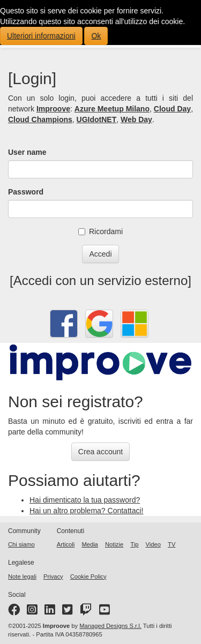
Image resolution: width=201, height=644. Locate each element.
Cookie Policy (88, 576)
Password (26, 192)
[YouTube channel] (105, 612)
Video (153, 544)
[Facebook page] (14, 612)
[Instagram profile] (32, 612)
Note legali (22, 576)
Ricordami (100, 231)
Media (90, 544)
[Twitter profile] (68, 612)
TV (172, 544)
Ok (96, 36)
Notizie (114, 544)
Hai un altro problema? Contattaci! (86, 511)
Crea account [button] (100, 452)
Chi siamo (21, 544)
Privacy (53, 576)
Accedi (100, 254)
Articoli (66, 544)
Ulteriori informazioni (41, 36)
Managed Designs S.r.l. (110, 626)
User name (27, 152)
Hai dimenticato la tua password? (85, 500)
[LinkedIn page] (50, 612)
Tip (134, 544)
